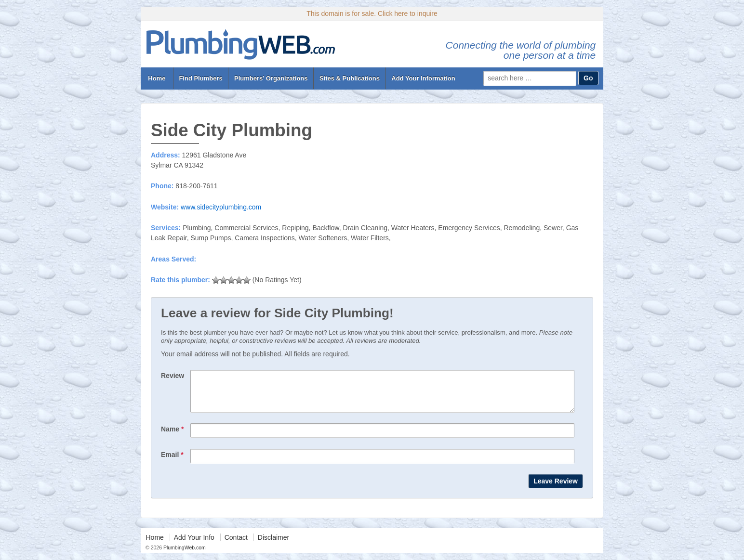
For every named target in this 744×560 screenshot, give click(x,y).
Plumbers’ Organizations (271, 78)
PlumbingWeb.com (184, 555)
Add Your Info (194, 545)
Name (172, 436)
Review (173, 376)
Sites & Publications (350, 78)
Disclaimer (273, 545)
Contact (236, 545)
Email (172, 462)
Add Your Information (423, 78)
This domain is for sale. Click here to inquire (372, 13)
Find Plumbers (200, 78)
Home (157, 78)
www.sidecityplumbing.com (221, 207)
